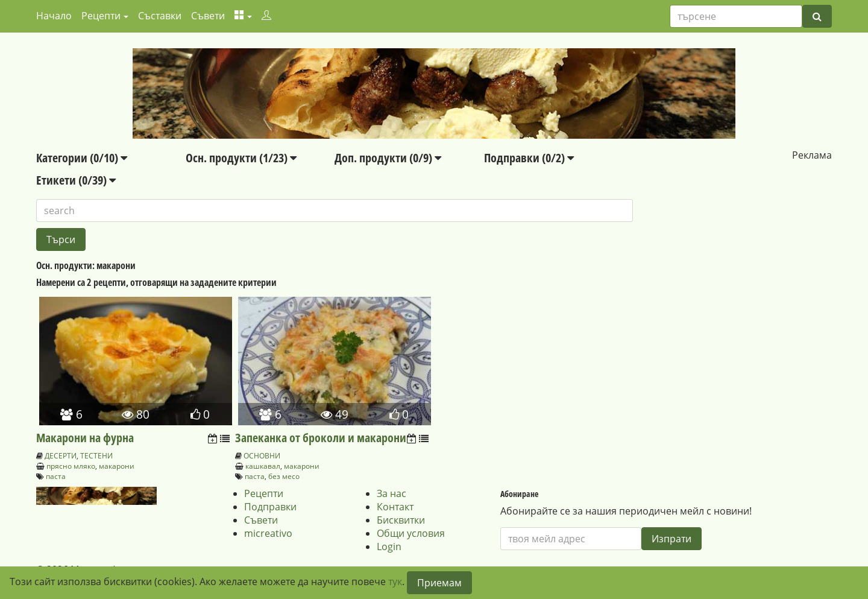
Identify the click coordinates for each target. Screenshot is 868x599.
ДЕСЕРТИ (61, 456)
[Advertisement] (732, 237)
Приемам (439, 583)
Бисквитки (401, 520)
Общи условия (411, 533)
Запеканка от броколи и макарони (321, 438)
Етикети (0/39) (76, 180)
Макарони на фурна (85, 438)
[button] (243, 16)
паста (56, 476)
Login (389, 547)
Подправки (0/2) (529, 158)
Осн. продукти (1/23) (241, 158)
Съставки (160, 16)
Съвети (208, 16)
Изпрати (671, 539)
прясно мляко (71, 466)
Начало (54, 16)
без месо (284, 476)
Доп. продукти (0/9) (388, 158)
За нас (392, 493)
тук (395, 582)
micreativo (268, 533)
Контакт (395, 507)
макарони (117, 466)
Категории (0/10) (82, 158)
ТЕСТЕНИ (96, 456)
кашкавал (263, 466)
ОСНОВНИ (262, 456)
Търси (61, 239)
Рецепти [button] (101, 16)
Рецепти (264, 493)
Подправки (270, 507)
